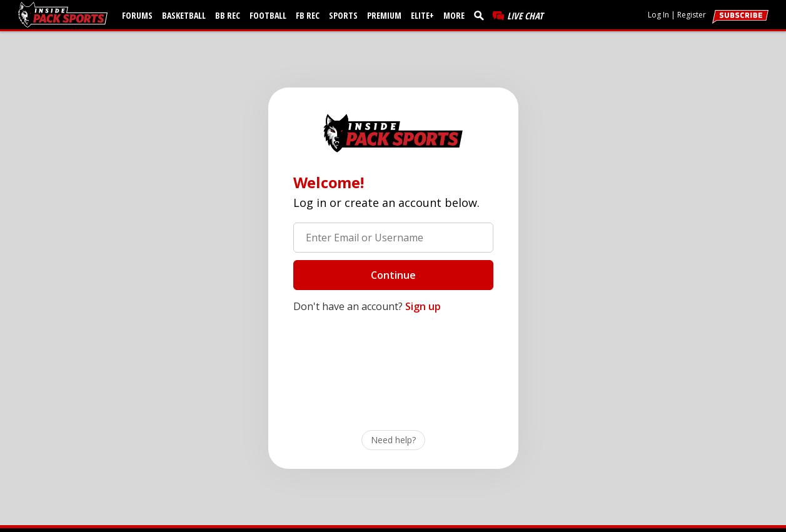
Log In (658, 15)
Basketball (184, 15)
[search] (481, 15)
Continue (393, 275)
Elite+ (422, 15)
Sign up (423, 306)
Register (692, 15)
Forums (137, 15)
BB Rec (228, 15)
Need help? (393, 440)
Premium (384, 15)
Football (268, 15)
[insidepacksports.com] (65, 15)
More (454, 15)
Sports (343, 15)
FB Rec (308, 15)
